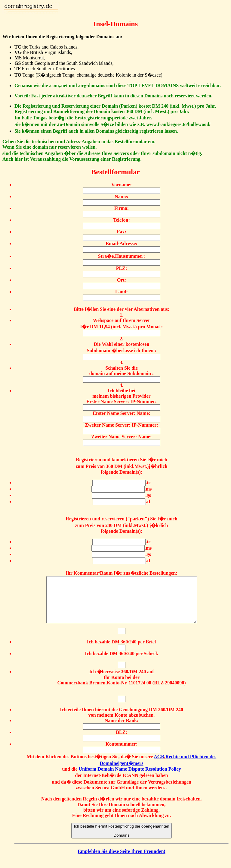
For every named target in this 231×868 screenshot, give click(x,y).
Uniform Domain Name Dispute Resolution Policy (130, 778)
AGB (159, 766)
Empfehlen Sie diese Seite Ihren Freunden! (121, 860)
